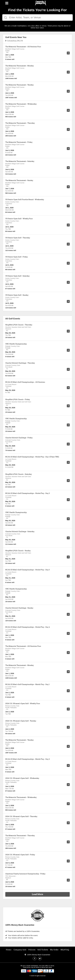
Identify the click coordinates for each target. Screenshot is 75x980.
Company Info (20, 950)
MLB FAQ (65, 950)
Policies (32, 950)
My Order (54, 950)
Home (9, 950)
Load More (37, 894)
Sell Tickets (43, 950)
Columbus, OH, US (14, 41)
